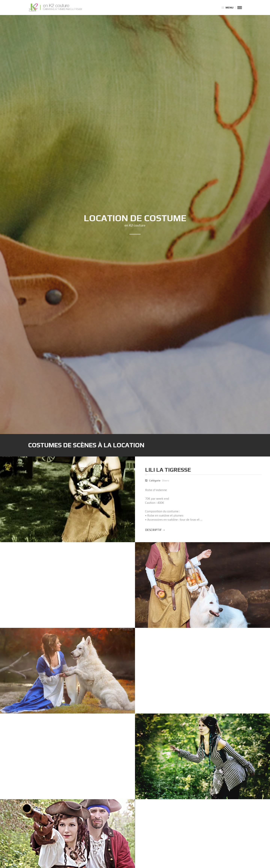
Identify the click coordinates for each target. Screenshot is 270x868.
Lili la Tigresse (169, 470)
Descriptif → (156, 530)
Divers (166, 480)
